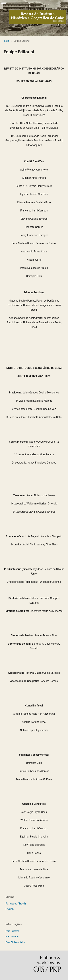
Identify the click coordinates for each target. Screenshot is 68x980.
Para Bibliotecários (15, 942)
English (10, 909)
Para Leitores (12, 931)
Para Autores (12, 937)
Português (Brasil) (16, 904)
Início (6, 41)
